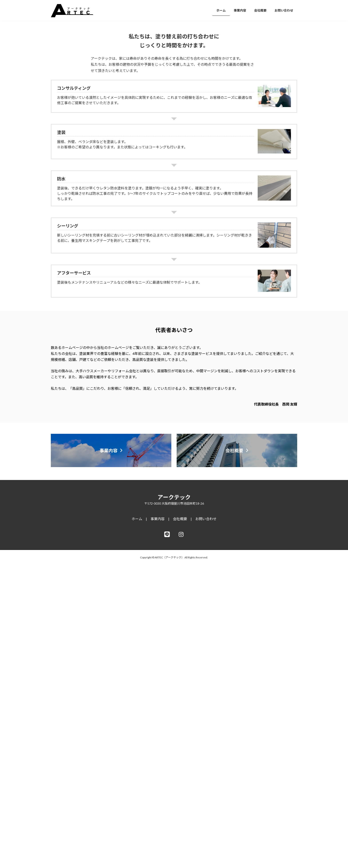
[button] (166, 143)
